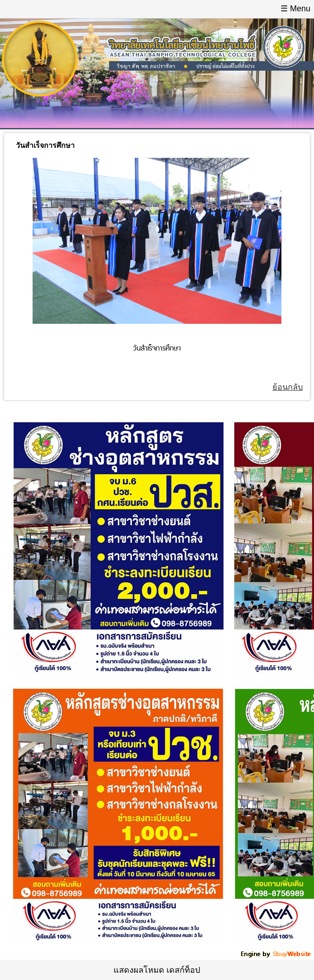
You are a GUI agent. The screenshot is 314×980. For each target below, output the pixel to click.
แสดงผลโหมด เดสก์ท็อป (157, 970)
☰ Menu (295, 9)
